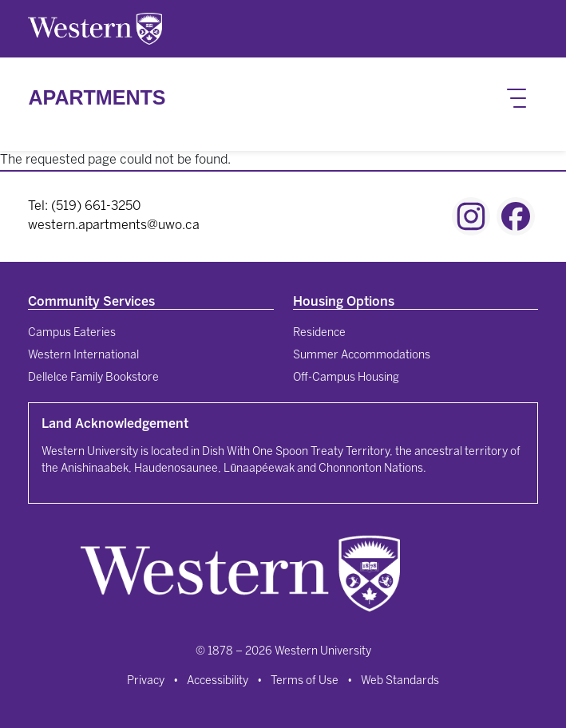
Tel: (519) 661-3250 (84, 206)
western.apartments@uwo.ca (114, 226)
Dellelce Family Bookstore (93, 378)
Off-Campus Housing (346, 378)
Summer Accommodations (362, 356)
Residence (319, 333)
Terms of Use (305, 681)
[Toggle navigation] (516, 98)
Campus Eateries (72, 333)
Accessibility (218, 681)
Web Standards (400, 681)
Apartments (97, 97)
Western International (83, 356)
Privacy (146, 681)
